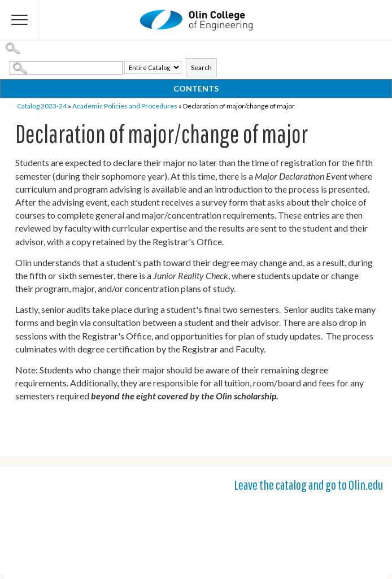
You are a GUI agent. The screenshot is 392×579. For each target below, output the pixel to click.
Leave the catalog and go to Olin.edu (308, 485)
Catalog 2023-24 (42, 106)
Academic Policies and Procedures (125, 106)
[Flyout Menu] (20, 20)
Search (201, 68)
